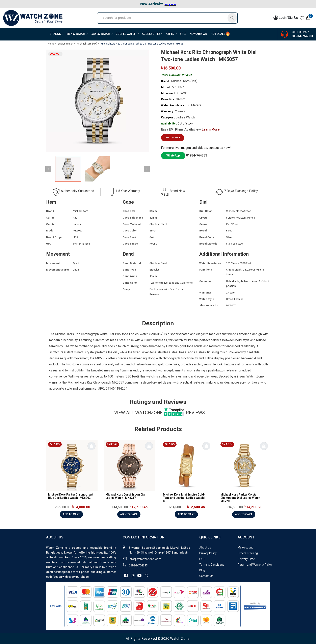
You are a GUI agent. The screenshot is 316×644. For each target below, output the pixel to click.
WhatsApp (173, 156)
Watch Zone (255, 376)
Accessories (152, 34)
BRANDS (57, 34)
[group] (98, 101)
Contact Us (206, 576)
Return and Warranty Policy (255, 565)
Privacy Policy (208, 553)
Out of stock (173, 138)
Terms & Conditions (212, 565)
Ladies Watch (102, 34)
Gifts (171, 34)
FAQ (202, 559)
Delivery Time (246, 559)
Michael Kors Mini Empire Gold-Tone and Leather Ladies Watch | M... (184, 498)
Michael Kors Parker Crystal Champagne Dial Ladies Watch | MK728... (241, 498)
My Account (245, 548)
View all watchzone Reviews (160, 413)
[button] (147, 169)
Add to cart (71, 514)
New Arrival (199, 34)
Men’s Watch (77, 34)
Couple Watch (127, 34)
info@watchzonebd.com (145, 559)
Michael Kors (64, 334)
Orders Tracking (248, 553)
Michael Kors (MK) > (88, 44)
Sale (183, 34)
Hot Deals (218, 34)
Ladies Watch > (67, 44)
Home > (52, 44)
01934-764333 (302, 36)
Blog (202, 570)
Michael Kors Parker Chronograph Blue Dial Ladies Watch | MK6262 (71, 496)
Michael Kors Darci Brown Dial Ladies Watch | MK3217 (126, 496)
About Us (205, 548)
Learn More (211, 129)
